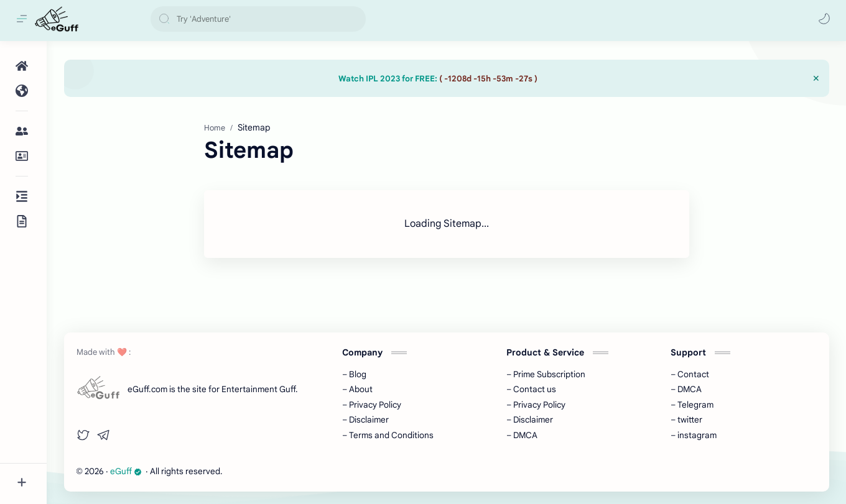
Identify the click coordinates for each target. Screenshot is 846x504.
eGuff (126, 471)
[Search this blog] (258, 19)
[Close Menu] (816, 78)
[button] (824, 19)
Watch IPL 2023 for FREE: (438, 79)
